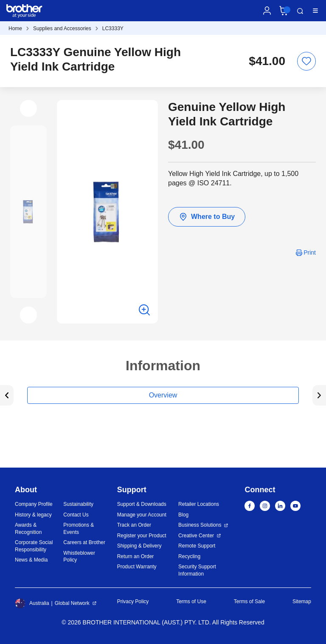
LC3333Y (113, 28)
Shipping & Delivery (139, 546)
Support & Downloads (142, 504)
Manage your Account (142, 515)
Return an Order (136, 556)
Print (310, 252)
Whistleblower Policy (79, 557)
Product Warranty (137, 567)
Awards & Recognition (28, 529)
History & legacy (33, 515)
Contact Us (76, 515)
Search (300, 11)
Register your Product (142, 536)
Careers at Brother (84, 542)
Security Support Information (197, 570)
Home (15, 28)
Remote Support (197, 546)
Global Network (72, 603)
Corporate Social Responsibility (34, 546)
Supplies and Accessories (62, 28)
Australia (32, 603)
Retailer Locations (199, 504)
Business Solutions (200, 525)
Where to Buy (207, 217)
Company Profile (34, 504)
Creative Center (196, 536)
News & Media (31, 560)
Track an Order (134, 525)
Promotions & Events (79, 529)
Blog (183, 515)
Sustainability (78, 504)
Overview (163, 395)
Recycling (189, 556)
